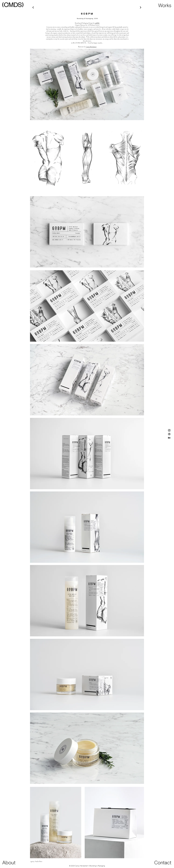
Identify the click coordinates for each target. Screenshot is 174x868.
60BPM (97, 23)
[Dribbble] (169, 434)
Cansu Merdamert (91, 47)
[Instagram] (169, 430)
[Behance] (169, 438)
